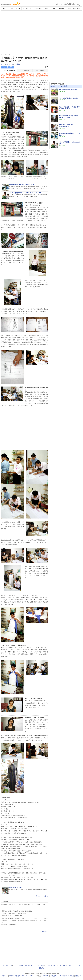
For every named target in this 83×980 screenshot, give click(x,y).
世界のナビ (5, 976)
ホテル (46, 8)
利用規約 (18, 976)
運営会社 (12, 976)
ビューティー (38, 8)
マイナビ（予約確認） (69, 4)
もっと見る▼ (77, 8)
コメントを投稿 (8, 67)
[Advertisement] (41, 27)
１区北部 (17, 64)
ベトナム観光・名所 (65, 965)
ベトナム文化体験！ (63, 86)
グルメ (18, 8)
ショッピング (27, 8)
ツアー (47, 976)
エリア (11, 8)
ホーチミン (10, 64)
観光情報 (62, 8)
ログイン (58, 4)
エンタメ (54, 8)
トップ (5, 8)
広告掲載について (56, 976)
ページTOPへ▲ (44, 932)
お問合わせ (78, 976)
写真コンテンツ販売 (68, 976)
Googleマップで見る (42, 896)
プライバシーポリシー (28, 976)
